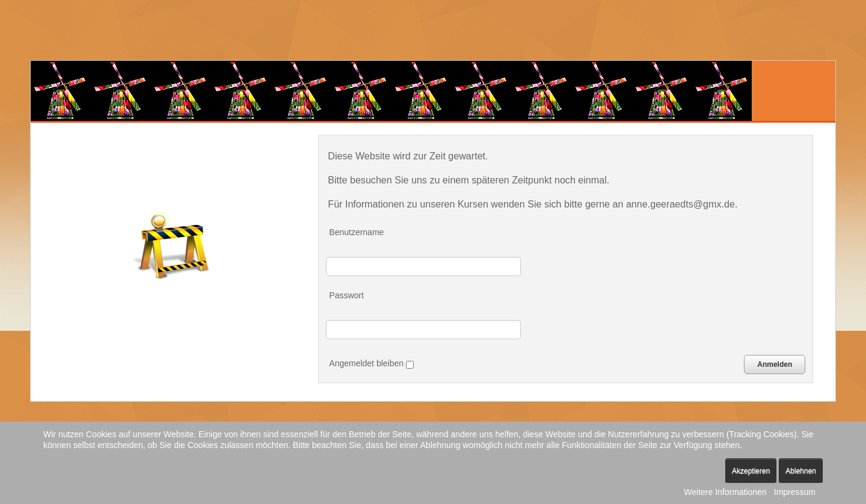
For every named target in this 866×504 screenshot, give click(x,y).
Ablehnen (801, 471)
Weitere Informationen (725, 492)
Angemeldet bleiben (371, 364)
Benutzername (356, 232)
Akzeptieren (751, 471)
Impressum (795, 492)
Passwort (346, 295)
